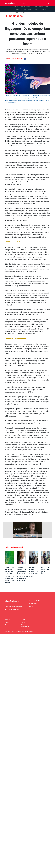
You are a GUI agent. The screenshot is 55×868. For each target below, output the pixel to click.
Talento (37, 10)
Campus (16, 10)
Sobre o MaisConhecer (25, 626)
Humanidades (39, 6)
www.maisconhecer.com (12, 609)
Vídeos (44, 10)
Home (16, 6)
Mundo (30, 10)
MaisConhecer (10, 3)
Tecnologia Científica (26, 6)
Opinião (23, 10)
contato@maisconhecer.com (13, 607)
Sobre (23, 13)
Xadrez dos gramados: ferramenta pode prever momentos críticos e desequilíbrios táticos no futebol (10, 575)
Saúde (47, 6)
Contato (16, 13)
